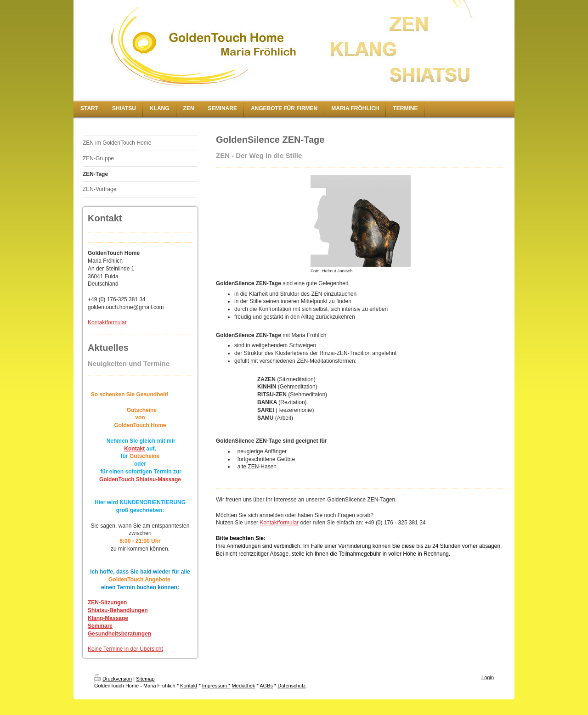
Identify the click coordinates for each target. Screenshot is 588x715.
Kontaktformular (107, 322)
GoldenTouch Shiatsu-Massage (140, 479)
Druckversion (113, 679)
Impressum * (216, 686)
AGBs (266, 686)
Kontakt (134, 449)
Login (488, 677)
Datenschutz (291, 686)
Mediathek (244, 686)
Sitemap (145, 679)
